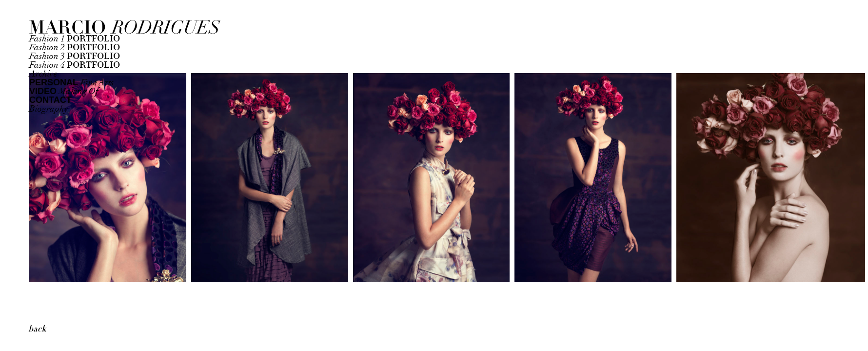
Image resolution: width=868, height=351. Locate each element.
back (37, 329)
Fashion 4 (75, 65)
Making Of (64, 91)
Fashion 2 (75, 48)
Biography (49, 109)
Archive (43, 74)
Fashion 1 (75, 39)
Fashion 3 (75, 56)
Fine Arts (71, 83)
